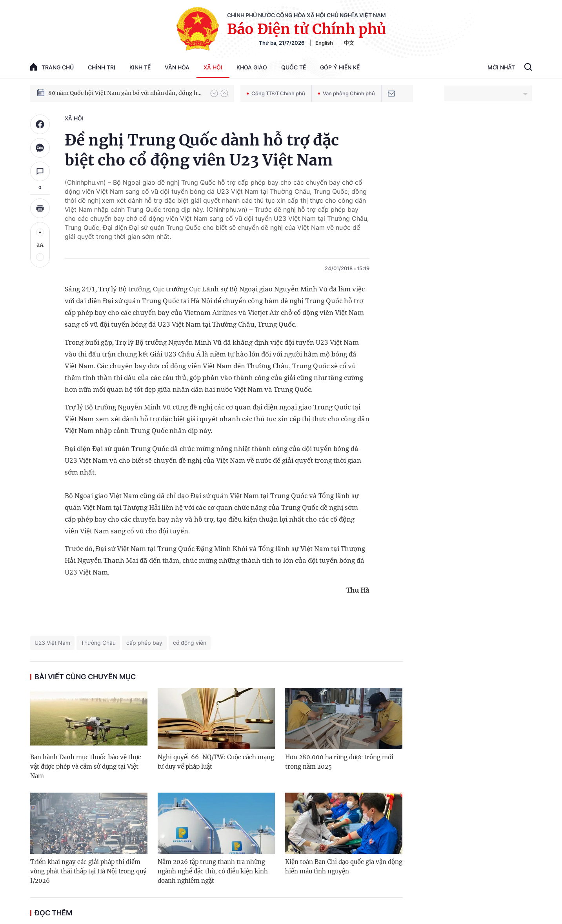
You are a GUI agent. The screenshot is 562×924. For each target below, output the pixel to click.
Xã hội (213, 67)
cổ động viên (190, 643)
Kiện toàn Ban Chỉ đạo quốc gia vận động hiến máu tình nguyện (344, 867)
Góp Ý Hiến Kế (340, 67)
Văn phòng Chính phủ (346, 93)
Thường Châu (98, 643)
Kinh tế (140, 67)
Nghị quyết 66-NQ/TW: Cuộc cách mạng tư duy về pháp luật (216, 762)
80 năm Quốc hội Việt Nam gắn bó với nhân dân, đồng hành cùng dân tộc (125, 93)
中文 (349, 43)
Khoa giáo (252, 67)
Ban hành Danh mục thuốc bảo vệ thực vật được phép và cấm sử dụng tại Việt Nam (86, 767)
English (324, 43)
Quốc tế (294, 67)
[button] (214, 93)
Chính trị (102, 67)
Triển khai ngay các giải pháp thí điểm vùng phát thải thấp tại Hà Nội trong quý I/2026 (88, 871)
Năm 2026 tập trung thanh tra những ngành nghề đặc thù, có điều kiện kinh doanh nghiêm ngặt (213, 871)
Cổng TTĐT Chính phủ (276, 93)
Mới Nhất (501, 67)
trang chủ (52, 67)
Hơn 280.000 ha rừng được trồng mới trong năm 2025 (339, 762)
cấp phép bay (144, 643)
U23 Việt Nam (52, 643)
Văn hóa (177, 67)
